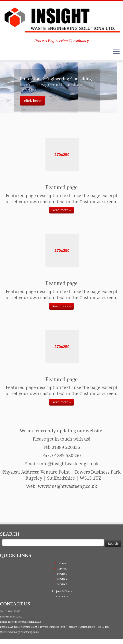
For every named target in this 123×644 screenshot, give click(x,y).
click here (32, 101)
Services (62, 550)
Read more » (61, 210)
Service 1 (62, 556)
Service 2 (62, 561)
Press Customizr (83, 632)
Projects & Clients (62, 573)
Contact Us (62, 578)
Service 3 (62, 566)
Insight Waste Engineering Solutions (36, 632)
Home (62, 545)
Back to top (112, 637)
